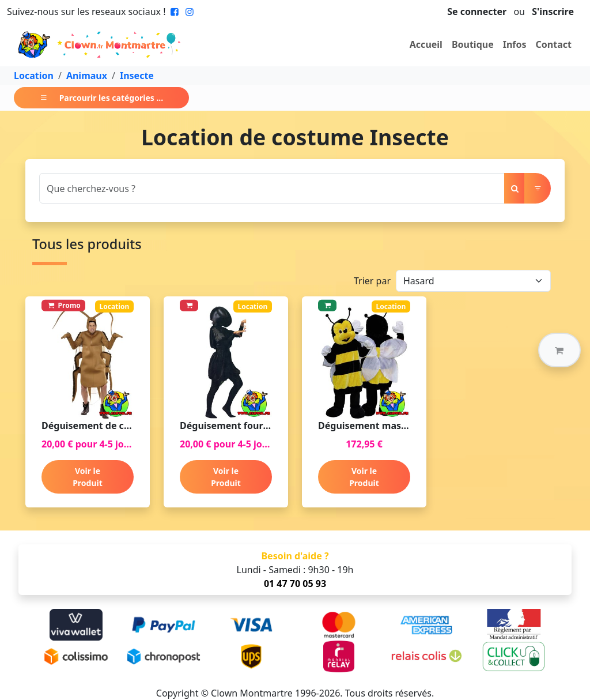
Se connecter (477, 12)
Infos (515, 44)
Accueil (426, 44)
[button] (559, 350)
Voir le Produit (88, 477)
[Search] (272, 188)
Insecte (137, 76)
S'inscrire (553, 12)
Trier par (372, 281)
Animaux (87, 76)
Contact (554, 44)
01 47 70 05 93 (295, 584)
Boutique (473, 44)
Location (34, 76)
